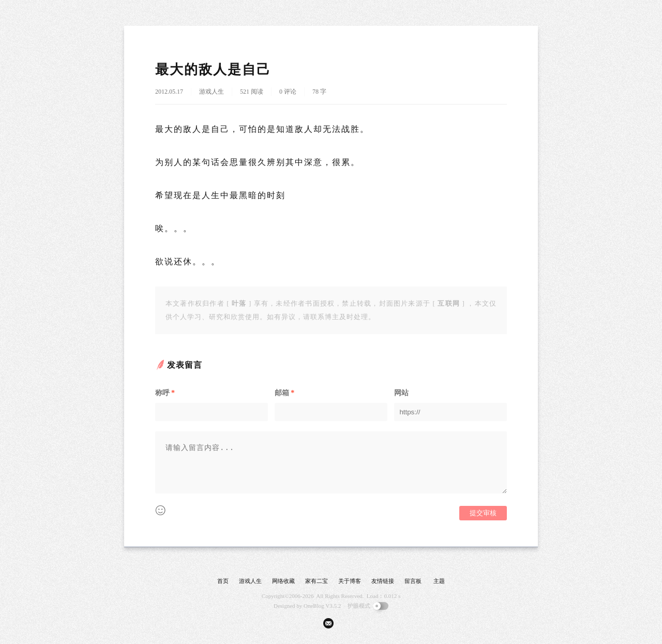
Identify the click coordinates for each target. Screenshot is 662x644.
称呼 (165, 393)
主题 (439, 581)
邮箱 (284, 393)
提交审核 (483, 513)
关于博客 (350, 581)
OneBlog (314, 606)
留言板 (413, 581)
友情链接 (383, 581)
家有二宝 (317, 581)
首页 (223, 581)
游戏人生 (212, 92)
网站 (401, 393)
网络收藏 (283, 581)
